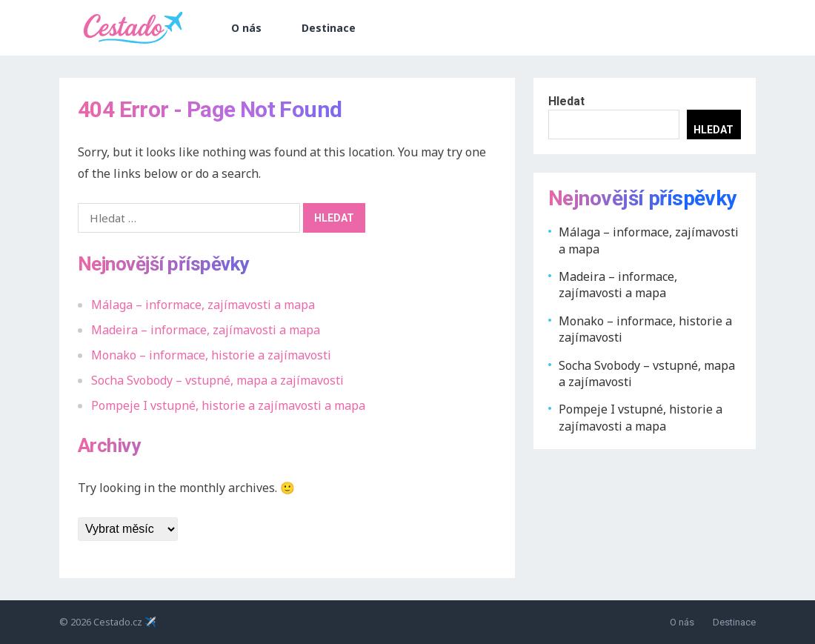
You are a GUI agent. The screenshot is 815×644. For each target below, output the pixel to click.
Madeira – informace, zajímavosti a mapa (206, 330)
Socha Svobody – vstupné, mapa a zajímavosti (217, 380)
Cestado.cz (118, 622)
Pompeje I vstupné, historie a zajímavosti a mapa (228, 405)
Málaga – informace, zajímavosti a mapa (203, 305)
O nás (246, 28)
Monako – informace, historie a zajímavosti (211, 355)
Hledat (566, 101)
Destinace (329, 28)
